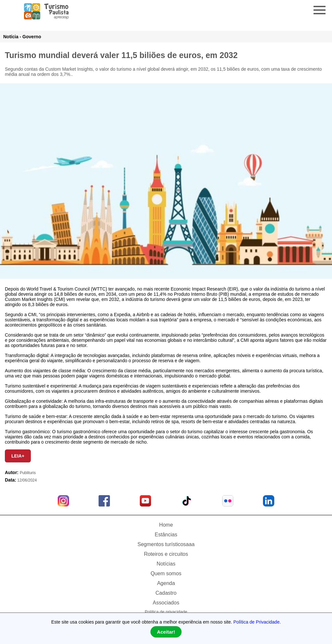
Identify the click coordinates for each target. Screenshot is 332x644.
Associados (166, 603)
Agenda (166, 583)
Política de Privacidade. (257, 622)
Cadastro (166, 593)
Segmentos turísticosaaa (166, 544)
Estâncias (166, 535)
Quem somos (166, 573)
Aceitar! (166, 632)
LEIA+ (18, 456)
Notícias (166, 564)
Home (166, 525)
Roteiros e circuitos (166, 554)
